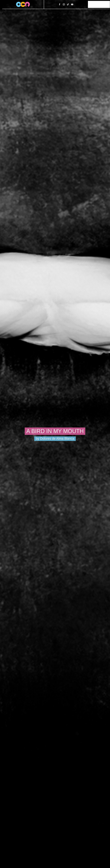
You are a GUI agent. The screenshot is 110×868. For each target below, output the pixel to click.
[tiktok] (68, 4)
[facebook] (60, 4)
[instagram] (64, 4)
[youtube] (72, 4)
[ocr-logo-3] (23, 3)
